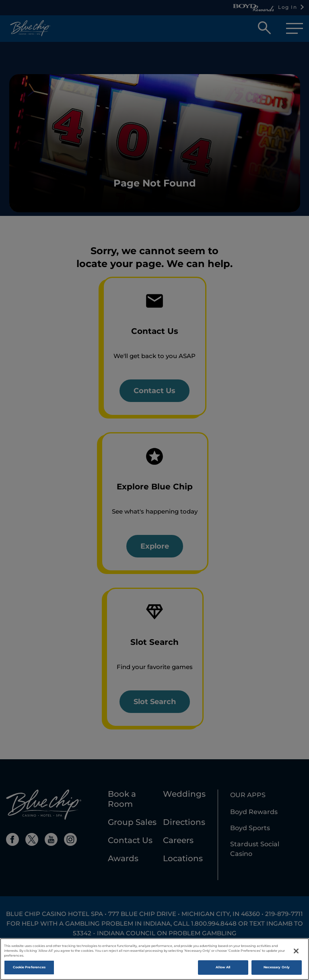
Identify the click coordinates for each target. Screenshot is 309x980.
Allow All (223, 970)
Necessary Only (277, 970)
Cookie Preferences (29, 970)
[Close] (296, 953)
